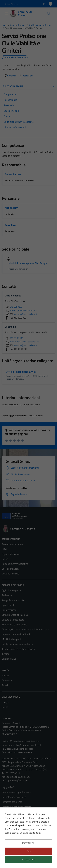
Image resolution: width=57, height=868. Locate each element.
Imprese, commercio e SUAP (16, 634)
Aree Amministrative (12, 544)
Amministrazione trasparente (17, 807)
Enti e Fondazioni (10, 569)
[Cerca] (49, 14)
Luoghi (5, 702)
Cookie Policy (8, 816)
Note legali (7, 821)
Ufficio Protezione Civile (21, 372)
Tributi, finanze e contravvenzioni (18, 649)
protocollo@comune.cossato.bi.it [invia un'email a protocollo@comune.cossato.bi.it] (22, 342)
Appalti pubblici (9, 605)
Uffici (4, 549)
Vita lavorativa (9, 659)
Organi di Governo (11, 554)
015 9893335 (14, 307)
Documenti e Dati (11, 574)
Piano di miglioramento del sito (17, 831)
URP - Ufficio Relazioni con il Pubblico (21, 741)
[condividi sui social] (9, 76)
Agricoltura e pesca (11, 590)
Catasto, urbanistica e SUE (15, 615)
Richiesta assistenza (12, 802)
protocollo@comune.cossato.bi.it (25, 745)
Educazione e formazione (14, 624)
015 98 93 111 (14, 338)
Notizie (5, 675)
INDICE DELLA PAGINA (28, 86)
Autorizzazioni (9, 610)
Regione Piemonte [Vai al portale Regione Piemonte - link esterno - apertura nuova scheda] (11, 4)
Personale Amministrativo (15, 564)
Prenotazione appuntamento (16, 792)
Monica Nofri (12, 208)
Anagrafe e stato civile (13, 600)
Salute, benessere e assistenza (17, 644)
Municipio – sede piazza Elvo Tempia (28, 263)
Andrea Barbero (13, 174)
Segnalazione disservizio (14, 797)
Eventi (5, 707)
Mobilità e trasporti (11, 639)
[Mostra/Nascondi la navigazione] (6, 13)
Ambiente (7, 595)
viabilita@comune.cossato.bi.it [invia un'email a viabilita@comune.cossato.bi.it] (21, 310)
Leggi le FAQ (8, 787)
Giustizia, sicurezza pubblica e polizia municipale (26, 629)
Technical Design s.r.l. (22, 860)
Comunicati (7, 680)
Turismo (6, 654)
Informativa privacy (12, 812)
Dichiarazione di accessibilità (16, 826)
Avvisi (5, 685)
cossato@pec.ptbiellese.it (20, 749)
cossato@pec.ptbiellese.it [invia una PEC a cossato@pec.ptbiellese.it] (26, 314)
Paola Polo (10, 225)
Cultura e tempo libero (13, 620)
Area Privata (8, 843)
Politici (5, 559)
